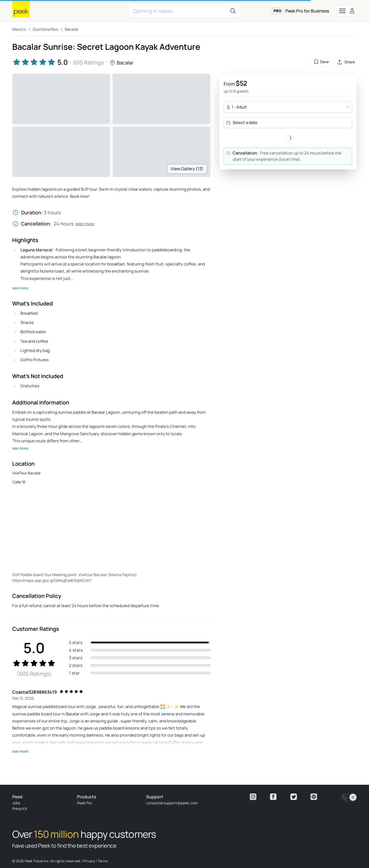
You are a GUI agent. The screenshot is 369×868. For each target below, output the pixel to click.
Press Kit (20, 809)
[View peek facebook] (273, 797)
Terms (103, 861)
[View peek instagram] (253, 797)
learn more (85, 224)
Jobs (16, 803)
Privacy (89, 861)
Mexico (19, 29)
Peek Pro (84, 803)
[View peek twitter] (294, 797)
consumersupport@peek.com (172, 803)
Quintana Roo (45, 29)
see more (20, 288)
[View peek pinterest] (314, 797)
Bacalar (72, 29)
